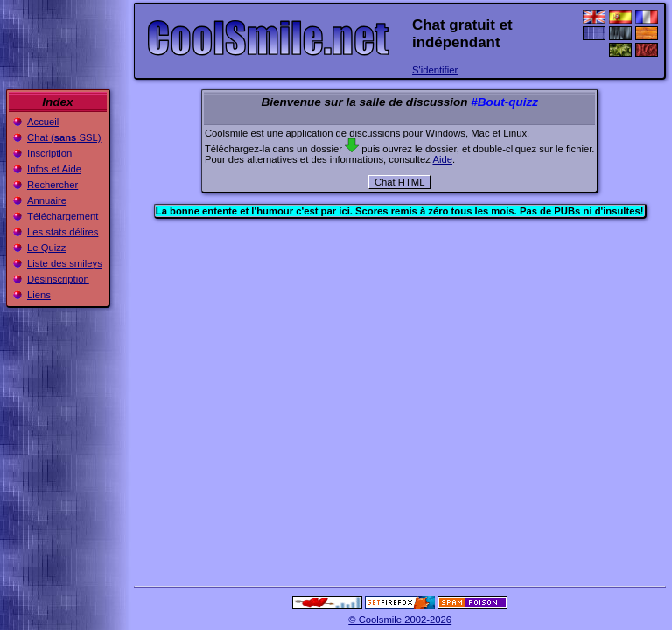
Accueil (43, 122)
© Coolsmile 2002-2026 (400, 619)
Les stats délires (63, 232)
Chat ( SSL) (64, 137)
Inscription (49, 153)
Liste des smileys (65, 263)
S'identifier (435, 70)
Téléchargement (63, 216)
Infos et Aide (54, 169)
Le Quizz (46, 248)
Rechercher (52, 185)
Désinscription (58, 279)
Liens (39, 295)
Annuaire (47, 200)
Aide (442, 159)
